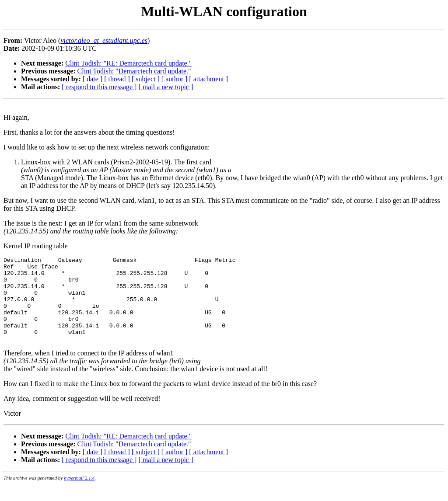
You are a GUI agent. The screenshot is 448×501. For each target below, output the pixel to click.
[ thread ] (117, 79)
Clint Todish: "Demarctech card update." (134, 71)
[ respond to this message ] (99, 87)
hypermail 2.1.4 (79, 495)
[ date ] (93, 79)
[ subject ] (146, 79)
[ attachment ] (208, 79)
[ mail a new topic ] (166, 87)
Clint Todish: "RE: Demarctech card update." (128, 63)
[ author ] (175, 79)
